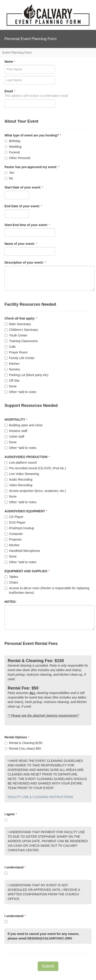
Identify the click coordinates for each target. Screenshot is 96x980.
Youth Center (16, 335)
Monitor (12, 545)
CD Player (14, 517)
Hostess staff (16, 431)
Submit (48, 966)
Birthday (13, 141)
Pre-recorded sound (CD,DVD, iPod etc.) (35, 468)
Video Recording (18, 485)
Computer (14, 534)
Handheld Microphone (22, 551)
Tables (11, 577)
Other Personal (17, 158)
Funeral (12, 152)
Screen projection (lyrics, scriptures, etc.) (35, 491)
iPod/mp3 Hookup (19, 528)
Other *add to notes (20, 392)
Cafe (10, 347)
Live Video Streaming (22, 474)
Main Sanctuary (18, 324)
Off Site (12, 381)
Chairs (11, 582)
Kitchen (12, 364)
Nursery (12, 369)
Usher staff (14, 436)
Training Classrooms (21, 341)
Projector (13, 539)
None (10, 386)
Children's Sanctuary (21, 330)
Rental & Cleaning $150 (23, 743)
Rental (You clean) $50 (23, 749)
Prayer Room (16, 352)
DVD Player (15, 522)
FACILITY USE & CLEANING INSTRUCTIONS (40, 797)
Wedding (13, 147)
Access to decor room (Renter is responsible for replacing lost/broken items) (47, 590)
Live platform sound (21, 463)
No (9, 178)
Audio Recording (18, 479)
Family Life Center (20, 358)
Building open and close (24, 425)
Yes (9, 173)
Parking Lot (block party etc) (26, 375)
